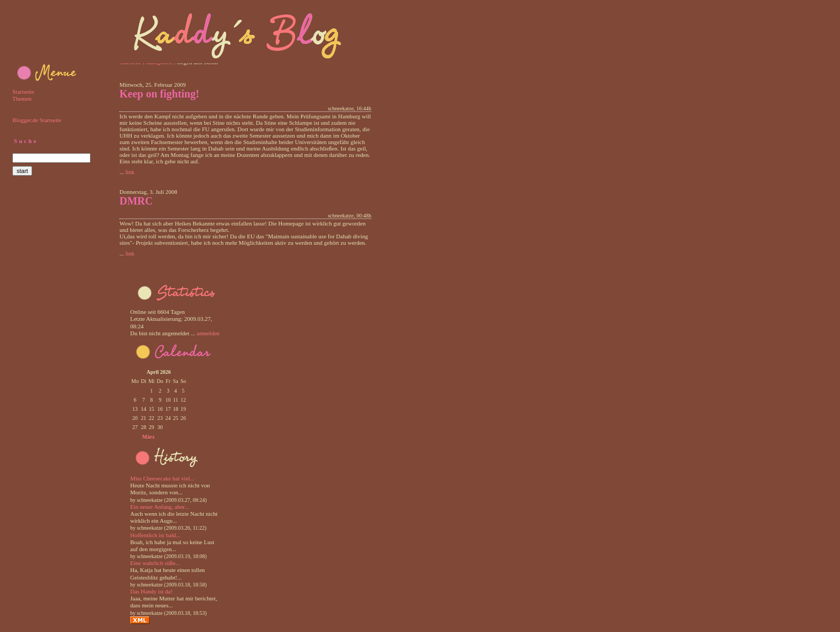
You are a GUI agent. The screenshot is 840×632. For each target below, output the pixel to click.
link (130, 172)
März (148, 437)
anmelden (208, 333)
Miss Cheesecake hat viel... (162, 478)
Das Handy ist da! (151, 591)
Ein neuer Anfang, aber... (160, 507)
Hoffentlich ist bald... (155, 535)
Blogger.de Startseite (37, 120)
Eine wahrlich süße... (155, 563)
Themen (22, 99)
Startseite (23, 92)
